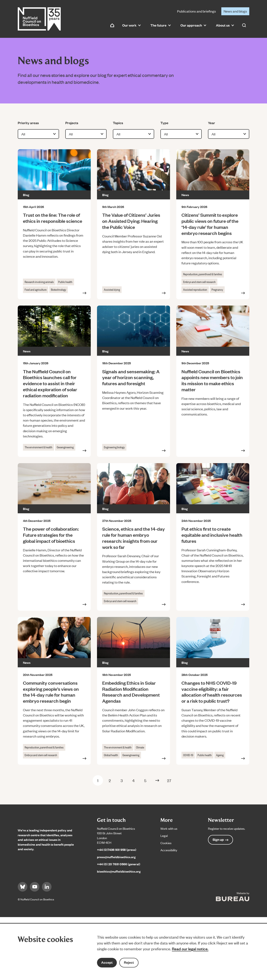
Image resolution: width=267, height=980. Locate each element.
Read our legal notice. (190, 949)
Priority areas (28, 123)
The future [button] (161, 25)
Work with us (169, 828)
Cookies (166, 843)
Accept (107, 962)
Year (214, 123)
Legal (164, 835)
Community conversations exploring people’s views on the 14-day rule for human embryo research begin (51, 692)
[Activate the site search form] (244, 25)
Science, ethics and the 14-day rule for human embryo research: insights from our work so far (133, 538)
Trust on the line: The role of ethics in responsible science (54, 218)
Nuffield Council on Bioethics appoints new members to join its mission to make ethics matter (212, 380)
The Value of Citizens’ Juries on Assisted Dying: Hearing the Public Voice (131, 221)
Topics (119, 123)
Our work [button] (132, 25)
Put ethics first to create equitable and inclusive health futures (212, 535)
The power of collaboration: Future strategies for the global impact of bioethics (51, 535)
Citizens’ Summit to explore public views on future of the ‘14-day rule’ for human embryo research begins (210, 224)
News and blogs (235, 11)
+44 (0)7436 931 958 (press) (117, 849)
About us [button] (225, 25)
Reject (129, 962)
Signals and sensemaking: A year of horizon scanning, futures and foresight (131, 377)
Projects (72, 123)
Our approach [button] (193, 25)
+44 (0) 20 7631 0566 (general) (119, 864)
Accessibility (169, 850)
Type (167, 123)
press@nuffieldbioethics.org (116, 857)
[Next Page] (157, 780)
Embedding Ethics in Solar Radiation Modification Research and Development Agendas (131, 692)
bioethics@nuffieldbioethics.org (119, 871)
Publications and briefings (196, 11)
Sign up (220, 839)
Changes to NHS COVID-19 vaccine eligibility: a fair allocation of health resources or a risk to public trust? (212, 692)
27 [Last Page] (169, 780)
